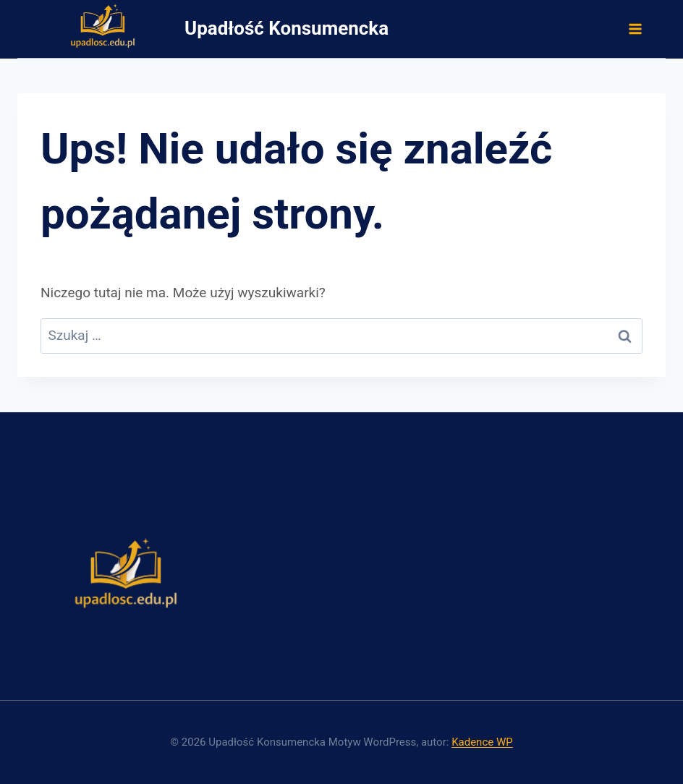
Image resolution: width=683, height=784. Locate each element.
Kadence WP (482, 742)
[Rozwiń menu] (635, 29)
